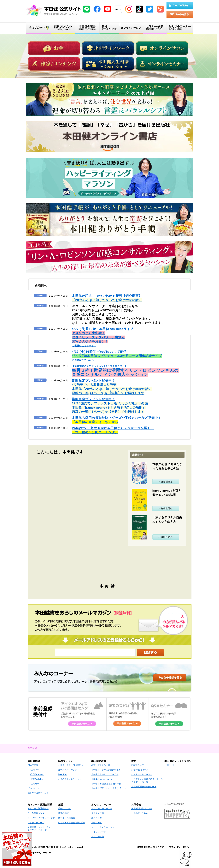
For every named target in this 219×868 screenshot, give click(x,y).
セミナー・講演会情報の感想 (72, 823)
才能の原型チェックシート (144, 787)
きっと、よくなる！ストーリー (106, 827)
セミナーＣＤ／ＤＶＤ (142, 774)
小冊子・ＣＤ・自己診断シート (73, 765)
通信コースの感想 (67, 818)
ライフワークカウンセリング (41, 818)
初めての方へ (34, 765)
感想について (64, 809)
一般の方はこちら (140, 813)
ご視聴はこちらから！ (103, 337)
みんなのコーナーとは (102, 809)
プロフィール (34, 788)
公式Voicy (35, 784)
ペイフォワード (99, 832)
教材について (138, 765)
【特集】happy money (102, 779)
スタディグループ (36, 823)
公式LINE (35, 770)
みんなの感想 (98, 837)
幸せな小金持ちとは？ (38, 793)
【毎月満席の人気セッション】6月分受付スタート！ (125, 371)
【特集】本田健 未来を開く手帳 (106, 784)
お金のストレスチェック (70, 779)
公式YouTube (36, 779)
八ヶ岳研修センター (37, 813)
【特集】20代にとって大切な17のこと (109, 788)
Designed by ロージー (39, 853)
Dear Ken (63, 774)
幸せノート (97, 823)
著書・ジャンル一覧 (101, 765)
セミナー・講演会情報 (38, 809)
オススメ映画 (98, 813)
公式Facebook (37, 774)
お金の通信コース (140, 770)
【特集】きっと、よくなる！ (105, 774)
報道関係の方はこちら (142, 809)
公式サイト (170, 765)
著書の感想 (63, 813)
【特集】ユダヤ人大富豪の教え (106, 770)
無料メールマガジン (68, 770)
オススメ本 (97, 818)
